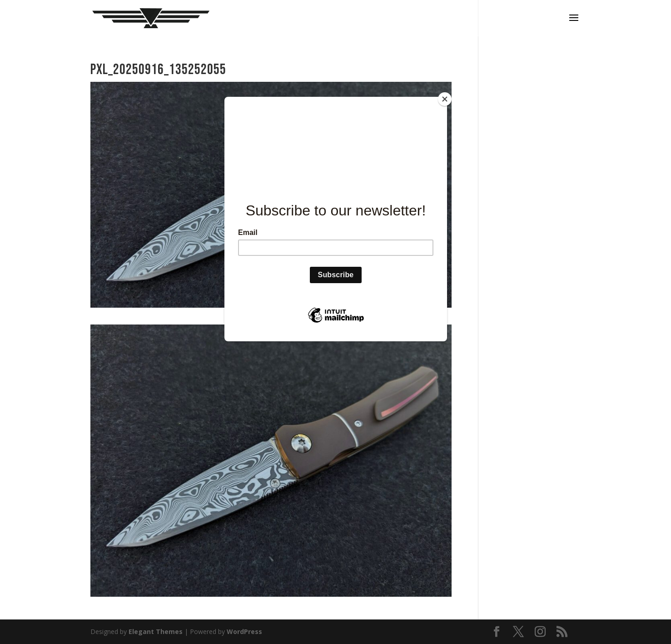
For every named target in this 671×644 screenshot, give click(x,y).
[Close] (445, 99)
